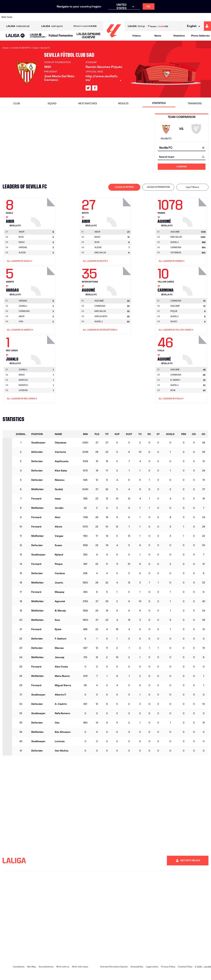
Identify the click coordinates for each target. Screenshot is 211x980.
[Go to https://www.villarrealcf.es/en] (207, 17)
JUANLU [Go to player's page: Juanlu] (23, 306)
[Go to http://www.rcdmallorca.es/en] (138, 17)
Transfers (195, 103)
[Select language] (192, 26)
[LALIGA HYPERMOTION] (38, 36)
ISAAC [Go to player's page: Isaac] (22, 242)
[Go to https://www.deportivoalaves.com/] (49, 17)
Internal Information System (114, 967)
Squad (52, 103)
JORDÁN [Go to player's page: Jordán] (23, 390)
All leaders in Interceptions (100, 330)
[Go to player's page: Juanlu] (44, 349)
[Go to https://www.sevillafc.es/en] (187, 17)
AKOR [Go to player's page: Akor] (22, 316)
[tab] (124, 187)
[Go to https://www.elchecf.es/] (59, 17)
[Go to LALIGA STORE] (158, 26)
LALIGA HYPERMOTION (158, 187)
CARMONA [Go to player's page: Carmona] (176, 247)
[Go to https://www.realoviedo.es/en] (168, 17)
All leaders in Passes (172, 261)
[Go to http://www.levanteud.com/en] (98, 17)
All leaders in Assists (20, 330)
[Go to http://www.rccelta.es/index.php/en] (118, 17)
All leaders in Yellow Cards (176, 330)
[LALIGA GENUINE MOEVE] (89, 36)
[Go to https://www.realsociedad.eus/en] (177, 17)
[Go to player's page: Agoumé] (195, 211)
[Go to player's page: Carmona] (195, 280)
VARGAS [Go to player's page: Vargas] (23, 247)
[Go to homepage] (114, 39)
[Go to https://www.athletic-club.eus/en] (20, 17)
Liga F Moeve (192, 187)
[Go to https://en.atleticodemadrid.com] (29, 17)
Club (17, 103)
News (158, 36)
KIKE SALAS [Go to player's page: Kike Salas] (100, 252)
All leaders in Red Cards (22, 399)
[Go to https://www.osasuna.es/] (39, 17)
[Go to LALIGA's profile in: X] (88, 88)
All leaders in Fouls (171, 399)
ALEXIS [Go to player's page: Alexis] (22, 252)
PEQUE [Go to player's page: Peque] (174, 311)
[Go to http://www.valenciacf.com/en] (197, 17)
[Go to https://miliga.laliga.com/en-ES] (207, 26)
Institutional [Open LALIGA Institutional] (18, 26)
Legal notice (152, 967)
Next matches (88, 103)
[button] (15, 36)
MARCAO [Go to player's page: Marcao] (23, 380)
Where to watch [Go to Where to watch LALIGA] (85, 26)
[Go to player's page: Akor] (44, 211)
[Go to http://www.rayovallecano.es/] (108, 17)
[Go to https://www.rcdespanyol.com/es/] (128, 17)
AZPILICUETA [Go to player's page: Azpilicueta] (101, 316)
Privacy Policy (168, 967)
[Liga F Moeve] (61, 36)
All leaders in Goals (20, 261)
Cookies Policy (185, 967)
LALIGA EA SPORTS (124, 187)
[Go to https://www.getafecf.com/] (79, 17)
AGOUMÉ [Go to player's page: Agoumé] (175, 306)
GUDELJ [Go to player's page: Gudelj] (175, 242)
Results (123, 103)
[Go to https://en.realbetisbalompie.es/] (148, 17)
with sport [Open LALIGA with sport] (52, 26)
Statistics (179, 36)
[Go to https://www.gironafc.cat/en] (89, 17)
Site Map (32, 967)
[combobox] (182, 148)
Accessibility (137, 967)
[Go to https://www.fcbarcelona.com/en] (69, 17)
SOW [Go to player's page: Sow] (21, 237)
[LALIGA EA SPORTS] (15, 36)
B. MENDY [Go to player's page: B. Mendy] (175, 380)
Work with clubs (80, 967)
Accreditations (46, 967)
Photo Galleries (200, 36)
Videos (136, 36)
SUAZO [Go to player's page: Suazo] (174, 321)
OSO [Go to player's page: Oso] (21, 321)
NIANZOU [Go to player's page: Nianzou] (23, 385)
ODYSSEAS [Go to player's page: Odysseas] (176, 252)
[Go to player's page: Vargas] (44, 280)
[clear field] (203, 148)
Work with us (63, 967)
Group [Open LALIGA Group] (136, 26)
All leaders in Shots (95, 261)
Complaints (19, 967)
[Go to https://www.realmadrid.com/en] (158, 17)
